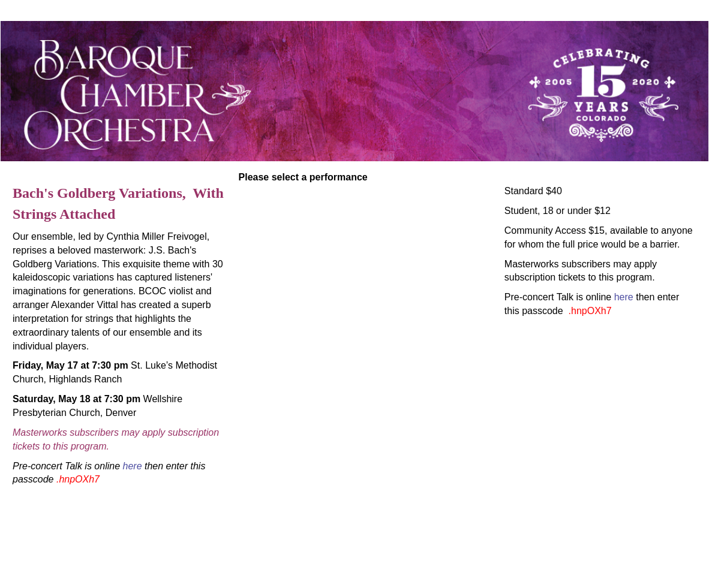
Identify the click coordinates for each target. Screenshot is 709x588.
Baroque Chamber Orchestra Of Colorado (162, 540)
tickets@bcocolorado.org (354, 554)
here (133, 466)
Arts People (422, 569)
